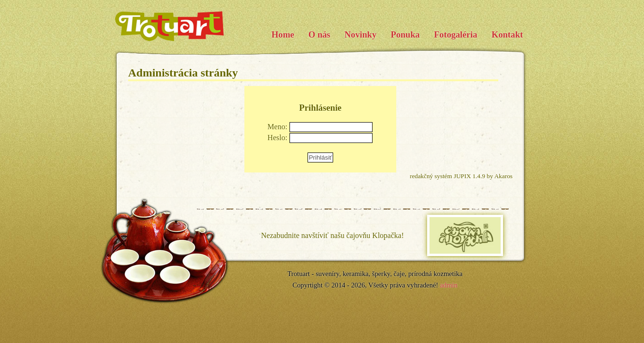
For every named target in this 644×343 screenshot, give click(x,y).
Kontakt (507, 34)
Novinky (360, 34)
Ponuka (405, 34)
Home (283, 34)
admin (449, 285)
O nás (319, 34)
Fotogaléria (455, 34)
